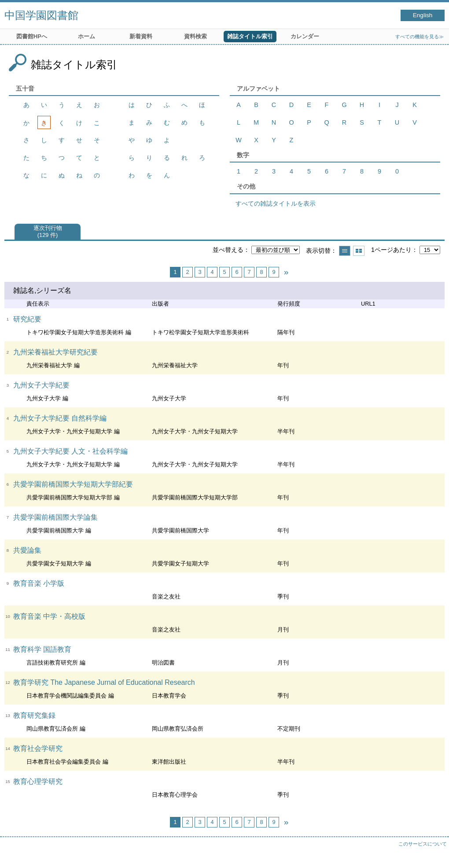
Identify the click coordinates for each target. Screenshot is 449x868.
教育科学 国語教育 (42, 649)
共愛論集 (27, 550)
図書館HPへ (32, 36)
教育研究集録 (34, 715)
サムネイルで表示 (359, 251)
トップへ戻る (434, 853)
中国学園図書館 (41, 15)
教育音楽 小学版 (39, 583)
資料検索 (195, 36)
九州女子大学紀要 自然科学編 (60, 418)
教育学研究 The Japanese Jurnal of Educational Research (104, 682)
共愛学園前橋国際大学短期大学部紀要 (73, 484)
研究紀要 (27, 319)
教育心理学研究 (38, 781)
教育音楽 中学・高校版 (49, 616)
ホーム (86, 36)
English (423, 15)
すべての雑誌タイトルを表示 (276, 203)
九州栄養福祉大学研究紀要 (55, 352)
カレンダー (305, 36)
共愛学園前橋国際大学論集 (55, 517)
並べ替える (228, 250)
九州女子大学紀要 (41, 385)
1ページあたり (391, 250)
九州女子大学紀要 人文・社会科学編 (70, 451)
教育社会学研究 (38, 748)
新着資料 (141, 36)
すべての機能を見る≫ (420, 37)
